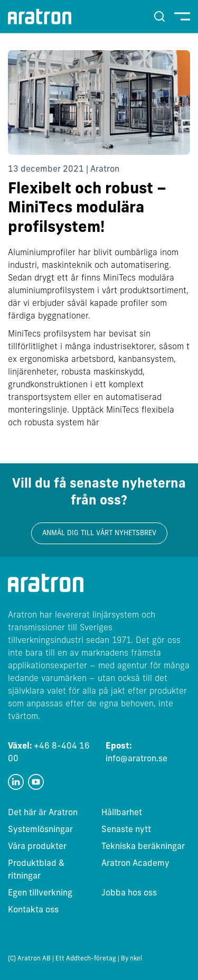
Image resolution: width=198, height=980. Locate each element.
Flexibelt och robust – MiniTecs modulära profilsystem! (87, 209)
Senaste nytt (126, 830)
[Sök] (159, 16)
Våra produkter (37, 847)
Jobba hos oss (129, 893)
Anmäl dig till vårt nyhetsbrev (99, 533)
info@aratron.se (136, 753)
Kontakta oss (33, 910)
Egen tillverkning (40, 893)
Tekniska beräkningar (143, 847)
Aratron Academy (135, 864)
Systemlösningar (40, 830)
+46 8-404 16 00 (49, 753)
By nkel (131, 959)
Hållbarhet (122, 813)
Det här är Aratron (43, 813)
